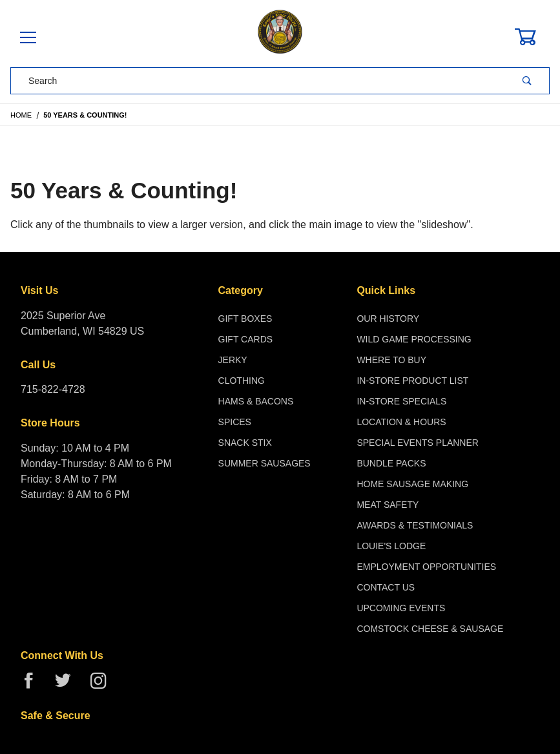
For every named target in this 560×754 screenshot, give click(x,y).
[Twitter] (68, 686)
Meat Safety (388, 505)
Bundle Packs (391, 463)
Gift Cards (246, 339)
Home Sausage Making (412, 484)
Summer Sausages (264, 463)
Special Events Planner (418, 443)
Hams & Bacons (256, 401)
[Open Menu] (28, 38)
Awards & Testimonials (415, 525)
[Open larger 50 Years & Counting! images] (280, 155)
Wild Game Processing (414, 339)
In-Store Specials (401, 401)
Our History (388, 319)
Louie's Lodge (391, 546)
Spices (235, 422)
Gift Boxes (245, 319)
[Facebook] (34, 686)
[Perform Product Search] (527, 81)
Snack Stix (245, 443)
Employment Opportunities (426, 567)
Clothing (242, 381)
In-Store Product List (412, 381)
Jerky (233, 360)
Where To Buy (391, 360)
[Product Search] (258, 81)
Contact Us (386, 587)
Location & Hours (401, 422)
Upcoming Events (401, 608)
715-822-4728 (53, 389)
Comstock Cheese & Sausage (430, 629)
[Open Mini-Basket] (533, 37)
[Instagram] (103, 686)
